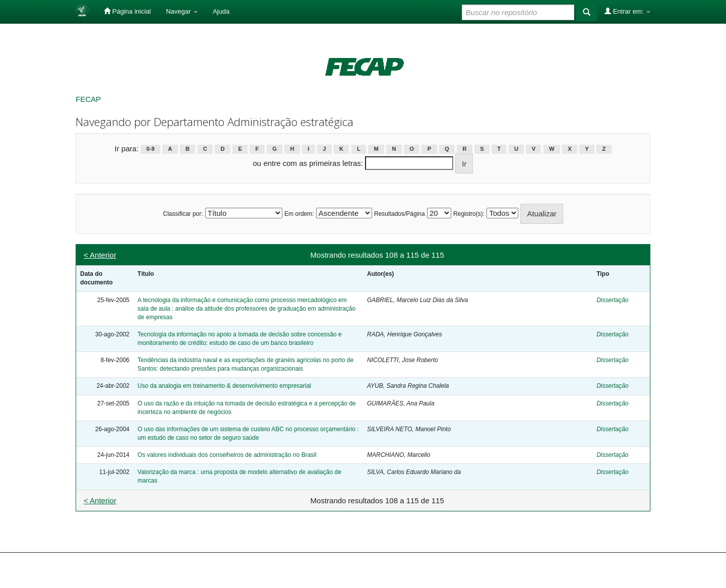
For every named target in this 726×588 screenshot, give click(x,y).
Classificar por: (183, 214)
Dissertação (612, 300)
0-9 (150, 149)
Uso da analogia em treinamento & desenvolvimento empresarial (224, 386)
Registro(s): (469, 214)
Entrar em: (627, 11)
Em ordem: (299, 214)
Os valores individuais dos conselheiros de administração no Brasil (227, 455)
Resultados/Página (400, 214)
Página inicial (127, 11)
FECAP (88, 99)
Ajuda (221, 11)
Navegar (182, 11)
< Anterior (100, 255)
